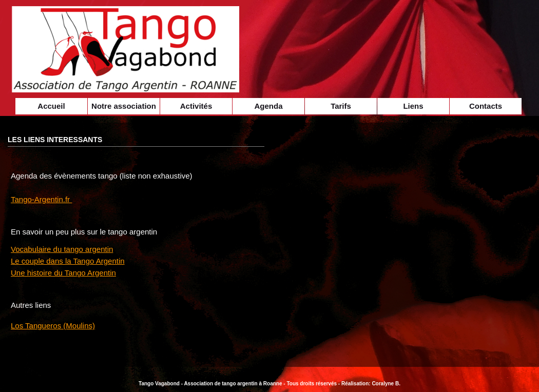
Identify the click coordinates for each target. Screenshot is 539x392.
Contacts (486, 106)
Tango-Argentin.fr (41, 199)
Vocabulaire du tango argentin (62, 249)
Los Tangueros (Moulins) (53, 326)
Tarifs (341, 106)
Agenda (268, 106)
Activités (196, 106)
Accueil (51, 106)
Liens (413, 106)
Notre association (124, 106)
